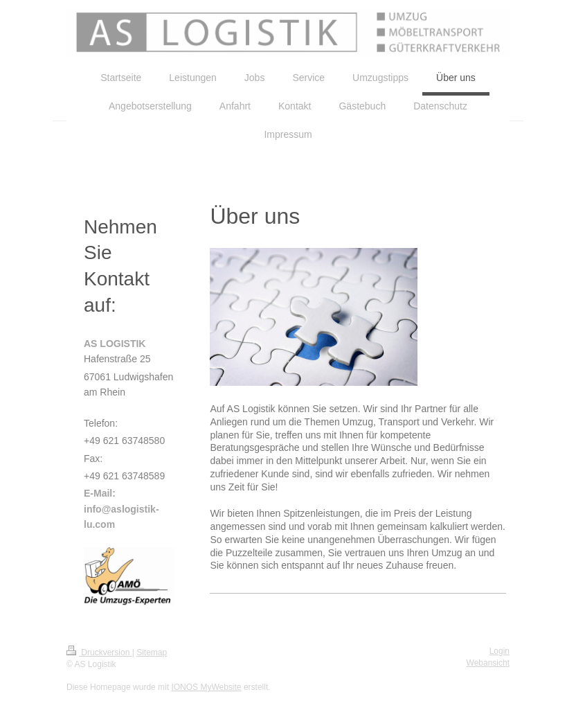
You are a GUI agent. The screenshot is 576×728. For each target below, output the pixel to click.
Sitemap (152, 652)
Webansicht (488, 663)
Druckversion (99, 652)
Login (499, 651)
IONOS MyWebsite (206, 687)
